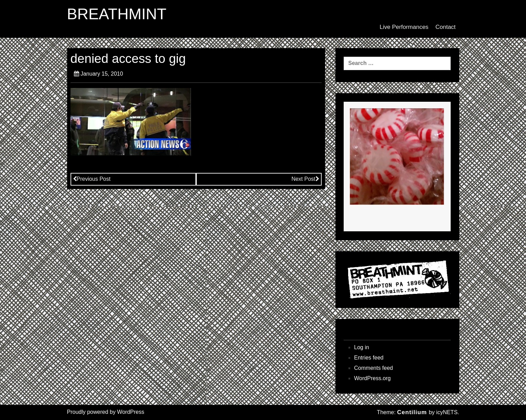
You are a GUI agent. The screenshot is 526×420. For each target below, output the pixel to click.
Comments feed (373, 368)
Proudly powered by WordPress (106, 412)
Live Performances (404, 27)
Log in (362, 347)
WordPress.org (372, 378)
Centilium (412, 412)
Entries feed (369, 358)
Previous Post (92, 179)
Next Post (305, 179)
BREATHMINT (117, 14)
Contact (446, 27)
